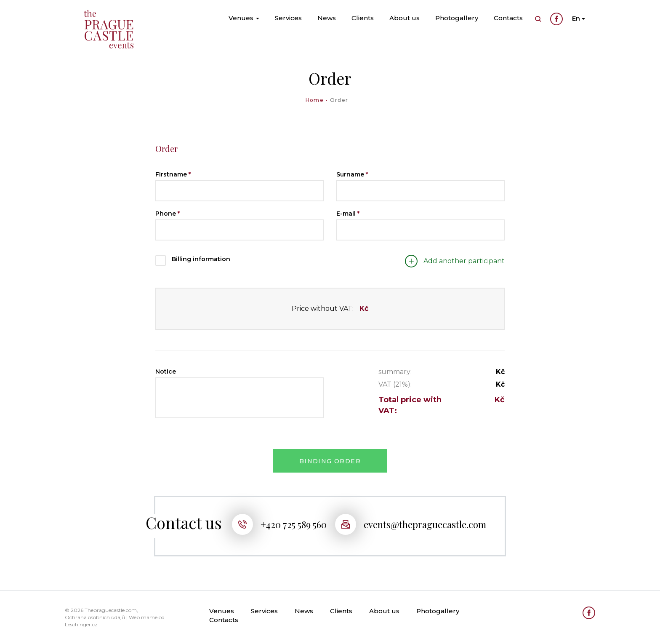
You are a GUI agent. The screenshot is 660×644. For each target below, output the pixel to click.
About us (405, 18)
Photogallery (457, 18)
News (327, 18)
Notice (166, 371)
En (579, 18)
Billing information (193, 261)
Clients (363, 18)
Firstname (173, 174)
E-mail (348, 214)
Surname (352, 174)
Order (339, 100)
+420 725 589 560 (294, 524)
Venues (244, 18)
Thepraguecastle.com (111, 610)
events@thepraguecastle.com (425, 524)
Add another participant (455, 261)
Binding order (330, 461)
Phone (168, 214)
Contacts (508, 18)
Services (288, 18)
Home (315, 100)
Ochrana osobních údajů (95, 617)
